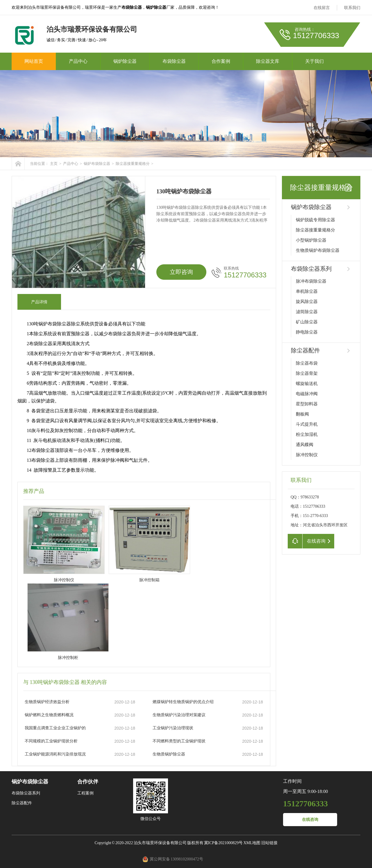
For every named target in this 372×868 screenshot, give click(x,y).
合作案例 (221, 61)
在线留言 (322, 8)
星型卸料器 (307, 404)
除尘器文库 (268, 61)
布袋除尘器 (174, 61)
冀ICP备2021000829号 (223, 843)
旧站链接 (269, 843)
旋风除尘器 (307, 302)
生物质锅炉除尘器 (169, 754)
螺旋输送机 (307, 384)
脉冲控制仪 (307, 455)
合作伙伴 (88, 782)
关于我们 (314, 61)
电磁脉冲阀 (307, 394)
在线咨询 (310, 820)
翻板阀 (302, 414)
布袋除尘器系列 (311, 269)
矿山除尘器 (307, 322)
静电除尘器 (307, 332)
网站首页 (34, 61)
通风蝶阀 (305, 445)
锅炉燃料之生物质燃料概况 (49, 715)
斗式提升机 (307, 424)
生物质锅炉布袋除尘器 (318, 250)
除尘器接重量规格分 (133, 164)
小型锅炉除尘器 (311, 240)
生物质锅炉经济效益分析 (47, 702)
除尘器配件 (305, 350)
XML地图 (252, 843)
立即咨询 (181, 272)
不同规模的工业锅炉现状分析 (51, 741)
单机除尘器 (307, 291)
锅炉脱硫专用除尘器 (315, 220)
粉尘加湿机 (307, 434)
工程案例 (85, 793)
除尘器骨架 (307, 373)
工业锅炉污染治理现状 (173, 728)
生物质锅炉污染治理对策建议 (179, 715)
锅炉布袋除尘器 (97, 164)
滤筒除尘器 (307, 312)
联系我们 (352, 8)
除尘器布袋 (307, 363)
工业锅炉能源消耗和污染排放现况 (55, 754)
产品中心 (78, 61)
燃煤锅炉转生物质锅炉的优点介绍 (183, 702)
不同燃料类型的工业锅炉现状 (179, 741)
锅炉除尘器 (125, 61)
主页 (54, 164)
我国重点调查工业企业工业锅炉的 (55, 728)
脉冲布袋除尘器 (311, 281)
